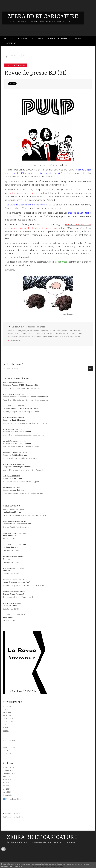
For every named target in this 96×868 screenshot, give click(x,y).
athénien (77, 337)
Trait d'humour (18, 420)
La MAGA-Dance (10, 606)
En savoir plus (17, 866)
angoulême (45, 334)
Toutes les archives (14, 799)
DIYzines (6, 744)
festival (37, 334)
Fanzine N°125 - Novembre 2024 (26, 385)
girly (31, 334)
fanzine (16, 331)
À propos (22, 38)
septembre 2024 (9, 774)
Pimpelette (8, 467)
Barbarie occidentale (39, 397)
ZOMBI (5, 709)
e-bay (45, 337)
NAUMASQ (7, 706)
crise (83, 337)
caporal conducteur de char (14, 397)
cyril (5, 408)
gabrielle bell (67, 331)
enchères (51, 337)
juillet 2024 (7, 780)
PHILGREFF (7, 716)
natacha (58, 337)
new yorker (64, 334)
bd (20, 331)
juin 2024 (6, 783)
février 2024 (7, 795)
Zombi (6, 420)
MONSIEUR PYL (9, 719)
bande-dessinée (33, 331)
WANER (6, 728)
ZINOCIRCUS (8, 713)
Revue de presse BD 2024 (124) (16, 582)
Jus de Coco (17, 478)
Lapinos (6, 490)
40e (51, 334)
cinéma (56, 334)
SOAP (5, 725)
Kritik (78, 38)
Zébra (5, 385)
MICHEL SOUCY (9, 722)
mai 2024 (6, 786)
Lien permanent (16, 327)
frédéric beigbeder (21, 334)
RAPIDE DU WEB (9, 748)
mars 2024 (7, 792)
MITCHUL (6, 751)
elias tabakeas (67, 337)
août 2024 (7, 777)
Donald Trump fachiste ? (14, 594)
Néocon (6, 559)
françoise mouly (75, 334)
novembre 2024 (9, 767)
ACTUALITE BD (41, 327)
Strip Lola (38, 38)
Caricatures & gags (59, 38)
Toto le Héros (9, 432)
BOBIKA (6, 731)
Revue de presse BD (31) (35, 73)
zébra (24, 331)
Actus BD (11, 43)
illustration (44, 331)
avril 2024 (6, 789)
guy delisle (22, 337)
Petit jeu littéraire (20, 455)
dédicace (31, 337)
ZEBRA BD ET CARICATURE (43, 16)
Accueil (8, 38)
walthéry (39, 337)
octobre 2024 (8, 770)
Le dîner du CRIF (10, 547)
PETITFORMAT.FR (9, 754)
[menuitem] (9, 38)
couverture (13, 337)
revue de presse (55, 331)
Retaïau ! (7, 571)
